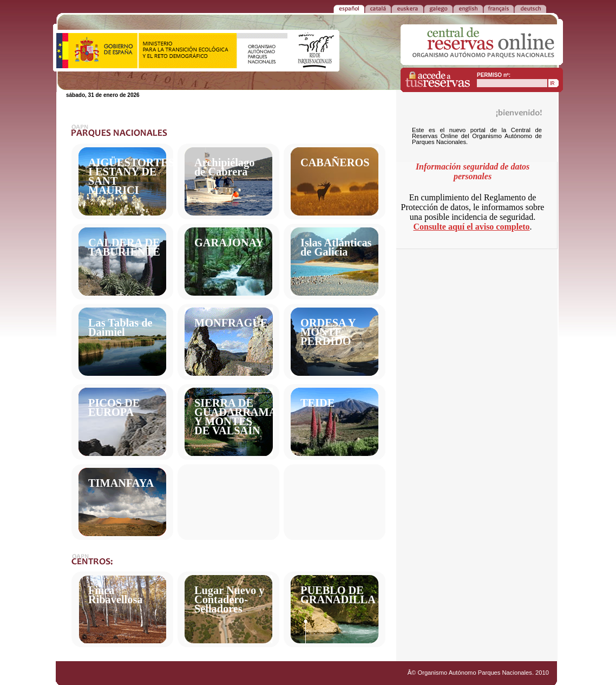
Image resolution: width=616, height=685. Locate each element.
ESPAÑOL (349, 8)
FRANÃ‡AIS (499, 8)
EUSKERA (407, 8)
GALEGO (438, 8)
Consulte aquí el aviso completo (471, 227)
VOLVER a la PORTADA (80, 8)
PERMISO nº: (494, 75)
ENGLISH (468, 8)
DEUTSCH (530, 8)
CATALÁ (378, 8)
